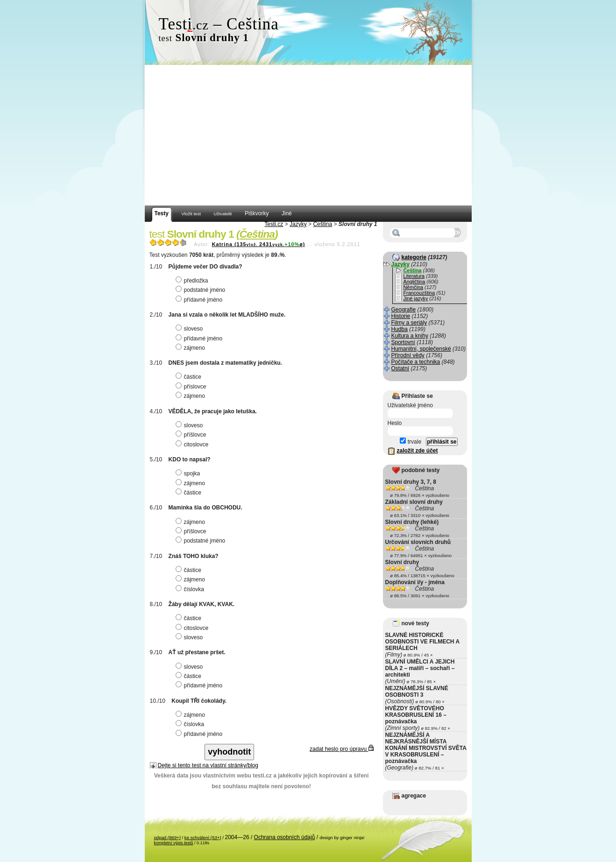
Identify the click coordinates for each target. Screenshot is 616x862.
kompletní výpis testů (174, 843)
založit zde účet (418, 451)
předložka (193, 281)
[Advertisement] (308, 135)
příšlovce (192, 435)
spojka (189, 473)
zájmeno (191, 348)
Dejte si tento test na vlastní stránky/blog (208, 765)
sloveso (191, 329)
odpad (167, 837)
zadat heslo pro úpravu (341, 749)
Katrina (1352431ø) (259, 244)
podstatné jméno (202, 290)
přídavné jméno (200, 300)
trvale (411, 442)
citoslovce (193, 445)
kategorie (414, 257)
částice (190, 377)
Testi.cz (274, 224)
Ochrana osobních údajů (285, 837)
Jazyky (298, 224)
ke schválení (203, 837)
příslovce (192, 387)
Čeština (322, 224)
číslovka (191, 589)
